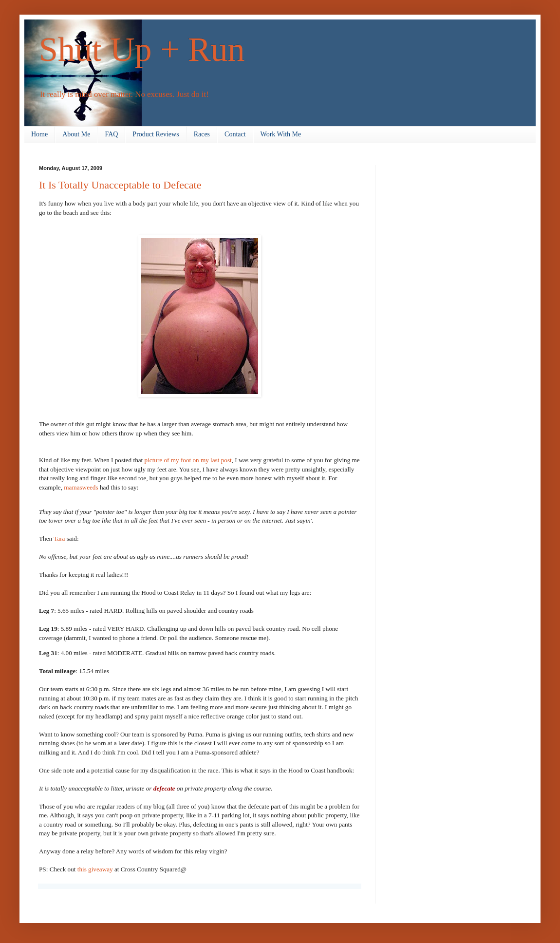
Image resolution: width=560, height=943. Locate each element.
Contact (235, 134)
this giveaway (96, 869)
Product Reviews (156, 134)
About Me (76, 134)
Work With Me (281, 134)
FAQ (111, 134)
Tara (59, 538)
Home (39, 134)
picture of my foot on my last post (188, 460)
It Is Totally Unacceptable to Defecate (120, 185)
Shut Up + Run (142, 49)
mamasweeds (81, 487)
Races (202, 134)
